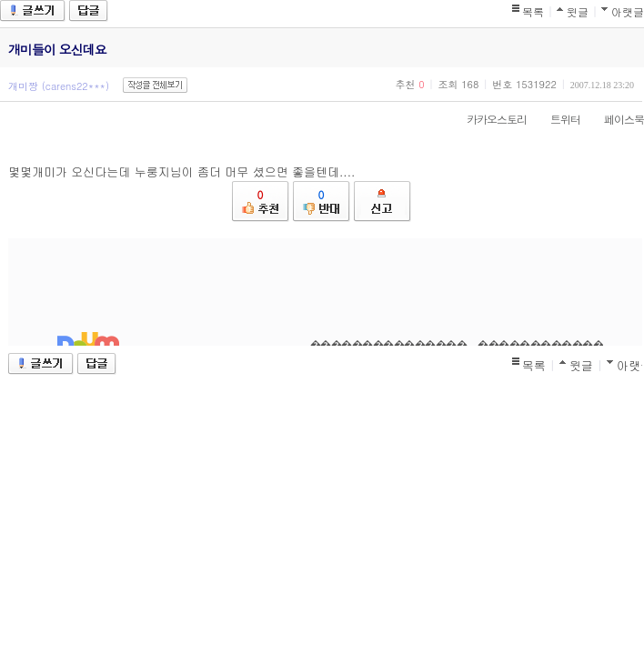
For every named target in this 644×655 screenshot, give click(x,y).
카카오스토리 (488, 119)
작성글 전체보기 (155, 85)
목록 (533, 11)
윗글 (578, 11)
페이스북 (615, 119)
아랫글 (628, 11)
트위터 (556, 119)
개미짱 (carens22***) (59, 86)
